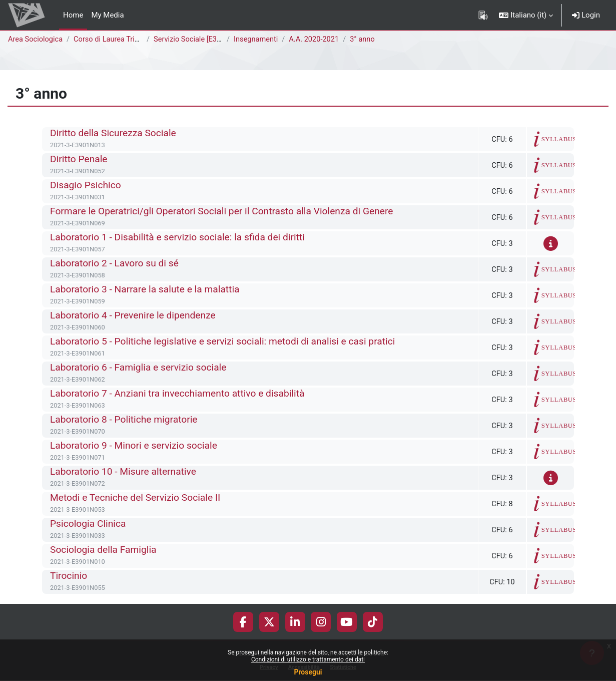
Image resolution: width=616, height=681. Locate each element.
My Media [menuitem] (107, 15)
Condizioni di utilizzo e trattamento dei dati (308, 659)
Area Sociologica (36, 40)
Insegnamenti (258, 40)
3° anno (368, 40)
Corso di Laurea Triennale (118, 40)
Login (586, 15)
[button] (526, 15)
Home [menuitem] (73, 15)
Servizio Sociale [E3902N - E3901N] (214, 40)
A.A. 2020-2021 (318, 40)
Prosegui (308, 672)
